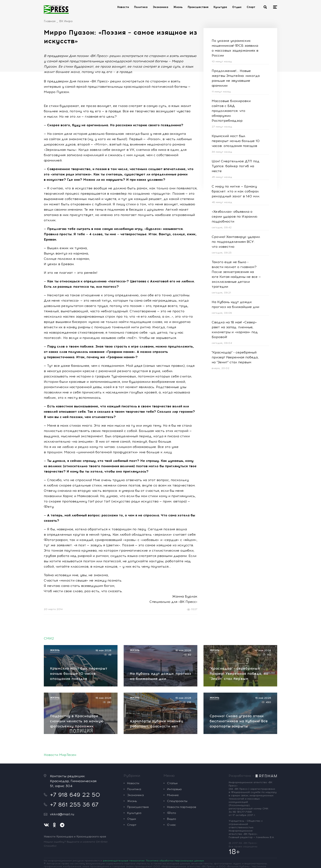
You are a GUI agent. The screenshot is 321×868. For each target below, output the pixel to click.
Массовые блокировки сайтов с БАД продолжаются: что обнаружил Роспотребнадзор (231, 111)
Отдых (237, 7)
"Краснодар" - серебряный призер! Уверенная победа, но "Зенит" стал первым (235, 357)
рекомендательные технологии (124, 861)
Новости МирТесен (60, 755)
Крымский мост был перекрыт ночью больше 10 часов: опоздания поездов (236, 141)
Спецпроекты (177, 801)
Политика (141, 7)
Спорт (251, 7)
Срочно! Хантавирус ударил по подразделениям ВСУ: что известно (236, 242)
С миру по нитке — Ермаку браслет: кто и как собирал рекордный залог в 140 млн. (236, 191)
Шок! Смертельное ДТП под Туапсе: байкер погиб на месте (236, 166)
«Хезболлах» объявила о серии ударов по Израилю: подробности (235, 216)
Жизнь (178, 7)
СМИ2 (49, 638)
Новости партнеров (182, 807)
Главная (50, 21)
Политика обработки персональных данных (175, 861)
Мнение (173, 795)
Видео (172, 819)
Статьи (172, 783)
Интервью (174, 789)
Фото (172, 813)
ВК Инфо (66, 21)
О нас (171, 825)
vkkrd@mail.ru (62, 814)
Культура (220, 7)
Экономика (160, 7)
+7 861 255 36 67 (74, 804)
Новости (123, 7)
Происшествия (198, 7)
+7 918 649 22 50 (75, 795)
